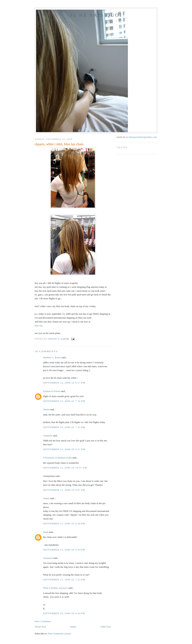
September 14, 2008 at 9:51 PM (64, 449)
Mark (46, 532)
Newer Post (40, 627)
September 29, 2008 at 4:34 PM (64, 613)
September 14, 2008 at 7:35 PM (64, 427)
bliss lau (39, 326)
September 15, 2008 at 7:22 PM (64, 580)
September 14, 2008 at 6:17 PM (64, 383)
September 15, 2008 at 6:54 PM (64, 550)
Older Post (106, 627)
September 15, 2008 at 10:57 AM (65, 468)
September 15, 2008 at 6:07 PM (64, 490)
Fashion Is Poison (52, 391)
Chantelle (48, 436)
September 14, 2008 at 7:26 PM (64, 401)
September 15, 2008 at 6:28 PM (64, 523)
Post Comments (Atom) (59, 634)
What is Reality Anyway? (55, 588)
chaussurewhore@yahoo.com (142, 137)
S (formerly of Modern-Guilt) (57, 458)
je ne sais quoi (96, 15)
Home (73, 627)
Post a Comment (43, 621)
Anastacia (48, 558)
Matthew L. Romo (52, 357)
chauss (46, 409)
